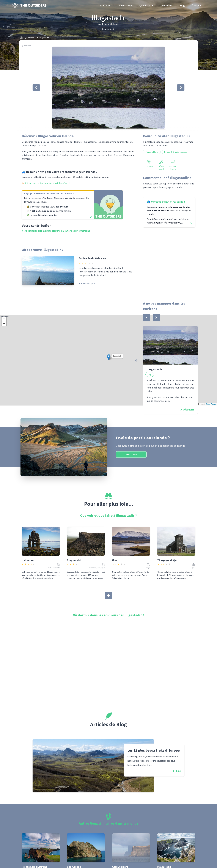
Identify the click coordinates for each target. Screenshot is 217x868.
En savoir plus (87, 283)
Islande (31, 38)
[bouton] (147, 318)
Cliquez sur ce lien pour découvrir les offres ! (47, 183)
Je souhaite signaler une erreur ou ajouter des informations (56, 231)
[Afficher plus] (108, 596)
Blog (182, 5)
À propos (197, 5)
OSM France (211, 404)
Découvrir (188, 410)
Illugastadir (44, 38)
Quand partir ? (147, 5)
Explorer (131, 454)
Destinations (125, 5)
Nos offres (167, 5)
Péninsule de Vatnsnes (92, 258)
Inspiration (105, 5)
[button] (108, 88)
